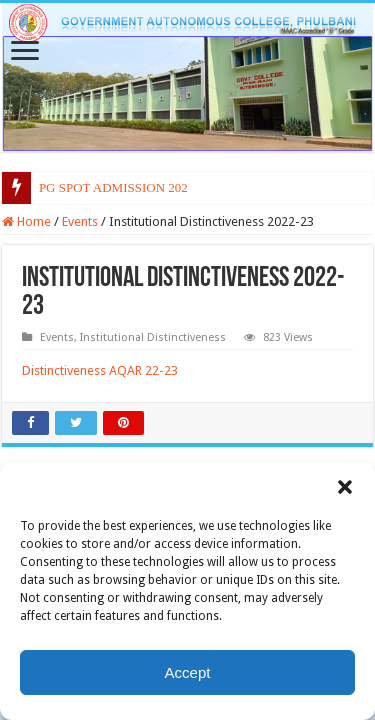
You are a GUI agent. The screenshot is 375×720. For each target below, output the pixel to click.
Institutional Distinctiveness (153, 337)
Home (26, 221)
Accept (188, 672)
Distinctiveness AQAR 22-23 (100, 370)
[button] (345, 487)
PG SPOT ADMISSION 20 (110, 187)
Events (80, 221)
